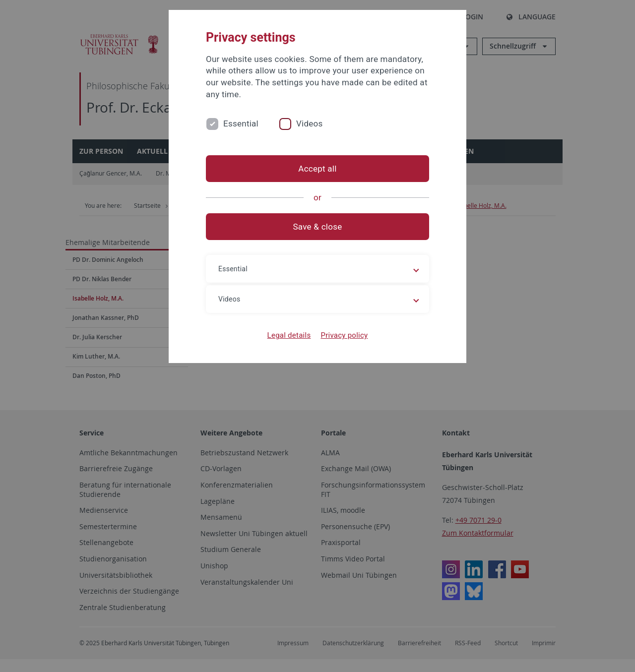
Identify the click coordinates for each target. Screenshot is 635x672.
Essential (241, 123)
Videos (310, 123)
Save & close (318, 227)
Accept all (317, 169)
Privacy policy (344, 335)
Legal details (289, 335)
